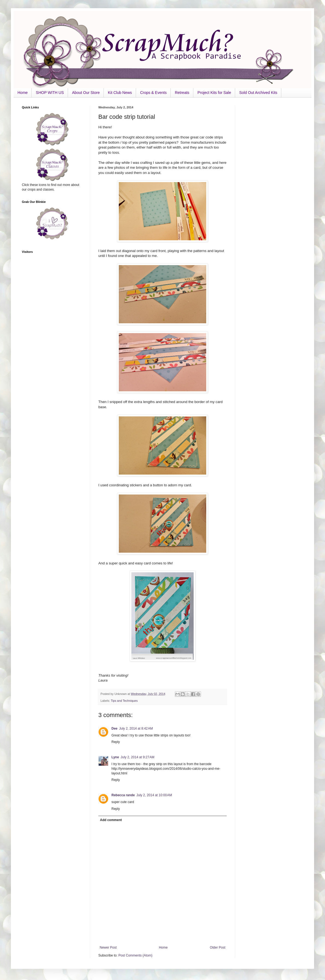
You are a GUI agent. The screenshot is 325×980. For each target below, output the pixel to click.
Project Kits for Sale (214, 93)
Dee (114, 729)
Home (23, 93)
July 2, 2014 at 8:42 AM (136, 729)
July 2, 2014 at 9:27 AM (138, 757)
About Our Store (86, 93)
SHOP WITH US (50, 93)
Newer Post (108, 948)
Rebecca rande (123, 795)
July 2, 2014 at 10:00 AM (154, 795)
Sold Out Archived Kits (258, 93)
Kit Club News (120, 93)
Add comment (111, 820)
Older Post (218, 948)
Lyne (115, 757)
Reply (116, 742)
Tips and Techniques (124, 701)
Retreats (182, 93)
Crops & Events (153, 93)
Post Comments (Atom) (135, 955)
